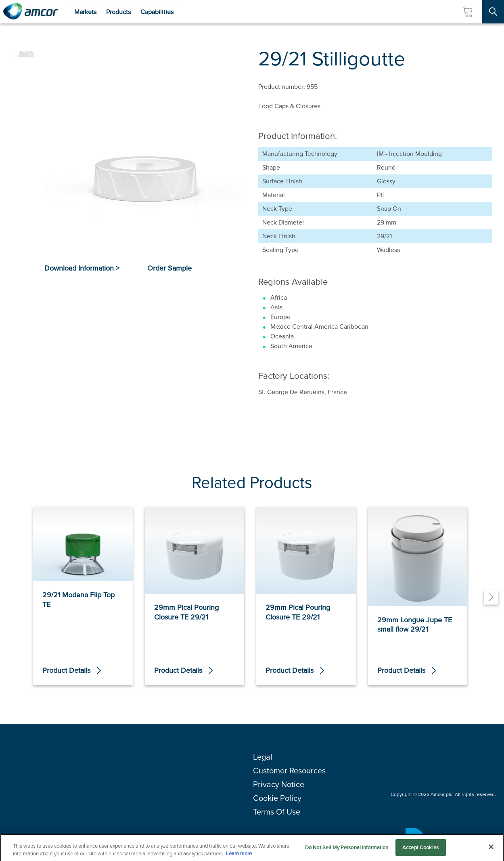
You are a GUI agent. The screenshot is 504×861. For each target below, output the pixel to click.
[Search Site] (493, 12)
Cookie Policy (277, 798)
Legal (263, 757)
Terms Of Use (277, 812)
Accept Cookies (420, 850)
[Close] (491, 849)
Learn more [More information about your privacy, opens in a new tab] (239, 856)
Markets (85, 12)
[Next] (491, 597)
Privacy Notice (279, 784)
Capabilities (157, 12)
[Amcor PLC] (31, 12)
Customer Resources (289, 771)
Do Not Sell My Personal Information (347, 850)
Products (118, 12)
